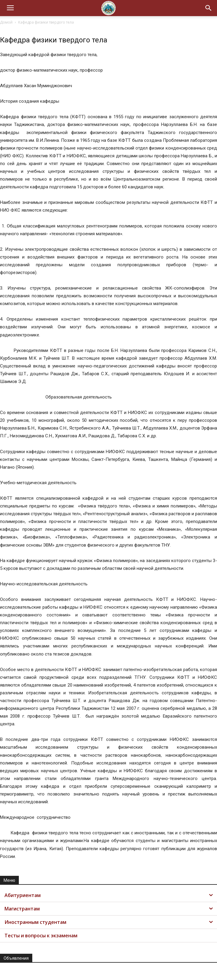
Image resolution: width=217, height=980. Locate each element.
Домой (6, 22)
